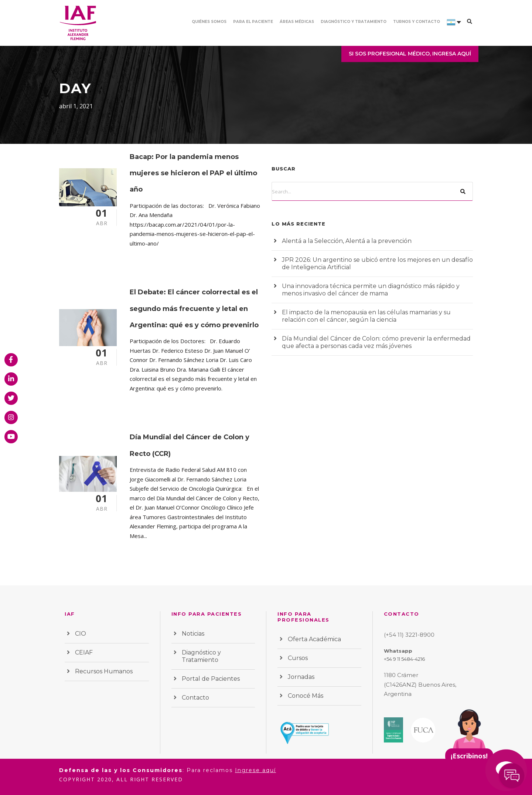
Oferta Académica (314, 639)
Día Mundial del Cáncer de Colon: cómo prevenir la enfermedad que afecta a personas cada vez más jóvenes (376, 342)
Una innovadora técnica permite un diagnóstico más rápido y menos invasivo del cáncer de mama (371, 290)
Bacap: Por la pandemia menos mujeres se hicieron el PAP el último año (193, 173)
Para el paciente (253, 22)
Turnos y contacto (417, 22)
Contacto (195, 698)
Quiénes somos (209, 22)
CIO (81, 634)
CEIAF (84, 652)
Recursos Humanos (104, 671)
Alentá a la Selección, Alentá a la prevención (347, 241)
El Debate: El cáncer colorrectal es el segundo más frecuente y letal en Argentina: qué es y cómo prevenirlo (194, 309)
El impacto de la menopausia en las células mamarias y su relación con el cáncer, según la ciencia (366, 316)
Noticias (193, 634)
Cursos (298, 658)
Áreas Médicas (297, 22)
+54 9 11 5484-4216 (404, 659)
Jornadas (301, 677)
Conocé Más (306, 696)
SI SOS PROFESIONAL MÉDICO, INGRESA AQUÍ (410, 54)
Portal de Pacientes (211, 679)
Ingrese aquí (255, 770)
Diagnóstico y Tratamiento (354, 22)
